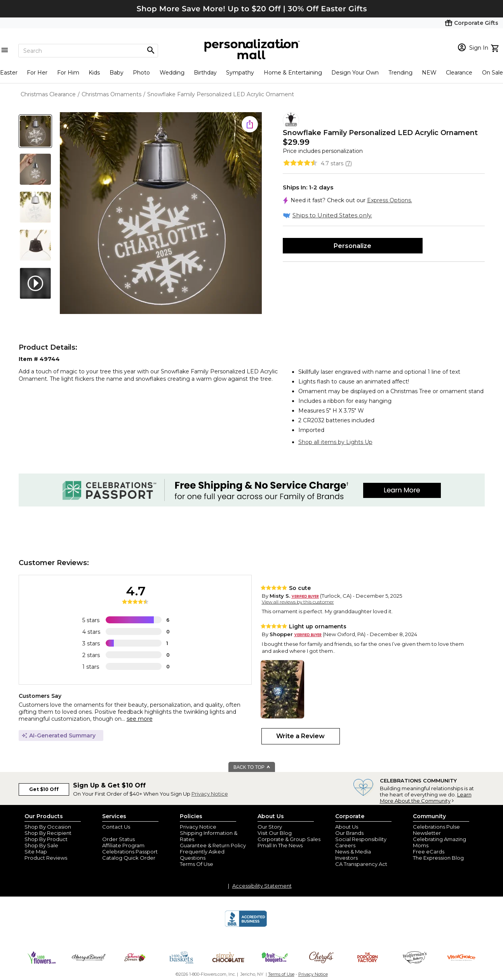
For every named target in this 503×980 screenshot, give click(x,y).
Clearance (459, 73)
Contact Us (116, 827)
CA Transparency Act (361, 864)
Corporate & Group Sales (289, 839)
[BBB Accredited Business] (246, 926)
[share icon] (250, 124)
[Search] (88, 51)
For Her (37, 73)
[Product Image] (161, 214)
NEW (429, 73)
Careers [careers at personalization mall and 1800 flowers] (345, 845)
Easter (9, 73)
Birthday (205, 73)
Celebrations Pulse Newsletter (436, 830)
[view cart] (496, 47)
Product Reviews (46, 858)
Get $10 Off (44, 789)
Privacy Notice (210, 794)
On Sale (493, 73)
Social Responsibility (361, 839)
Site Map (36, 852)
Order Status (118, 839)
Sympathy (240, 73)
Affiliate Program (123, 845)
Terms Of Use (197, 864)
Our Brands (349, 833)
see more (140, 719)
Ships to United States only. (332, 215)
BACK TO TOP (252, 767)
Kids (94, 73)
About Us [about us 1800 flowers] (347, 827)
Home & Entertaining (293, 73)
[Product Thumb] (35, 131)
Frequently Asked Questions (202, 855)
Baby (117, 73)
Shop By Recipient (48, 833)
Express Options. (390, 200)
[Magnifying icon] (151, 50)
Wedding (172, 73)
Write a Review (300, 736)
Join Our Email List (125, 833)
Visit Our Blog (275, 833)
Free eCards (429, 852)
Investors (346, 858)
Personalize (352, 246)
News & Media (353, 852)
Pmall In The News (280, 845)
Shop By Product (46, 839)
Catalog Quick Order (129, 858)
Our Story (270, 827)
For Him (68, 73)
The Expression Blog (438, 858)
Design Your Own (355, 73)
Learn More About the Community (426, 798)
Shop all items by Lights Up (335, 442)
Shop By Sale (41, 845)
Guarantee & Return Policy (213, 845)
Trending (400, 73)
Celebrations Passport (130, 852)
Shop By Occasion (48, 827)
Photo (141, 73)
